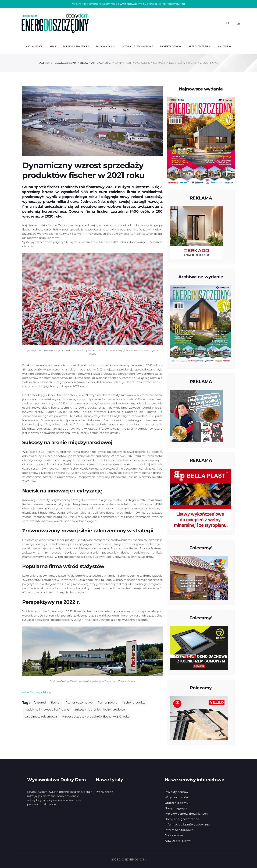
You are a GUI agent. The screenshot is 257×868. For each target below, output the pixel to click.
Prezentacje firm (199, 46)
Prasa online (105, 792)
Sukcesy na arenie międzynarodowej (100, 710)
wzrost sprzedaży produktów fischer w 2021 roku (96, 717)
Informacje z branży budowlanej (188, 825)
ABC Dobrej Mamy (178, 841)
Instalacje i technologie (137, 46)
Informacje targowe (179, 830)
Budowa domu (105, 46)
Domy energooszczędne (182, 819)
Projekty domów (171, 46)
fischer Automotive (79, 703)
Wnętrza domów (177, 797)
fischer (56, 703)
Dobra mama (174, 835)
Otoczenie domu (176, 803)
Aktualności (34, 46)
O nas (52, 46)
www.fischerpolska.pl (37, 692)
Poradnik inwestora (76, 46)
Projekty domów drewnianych (186, 814)
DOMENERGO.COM (132, 860)
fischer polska (108, 703)
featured (40, 703)
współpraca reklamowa (41, 717)
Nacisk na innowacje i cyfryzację (47, 710)
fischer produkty (134, 703)
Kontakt (223, 46)
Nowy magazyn (176, 808)
